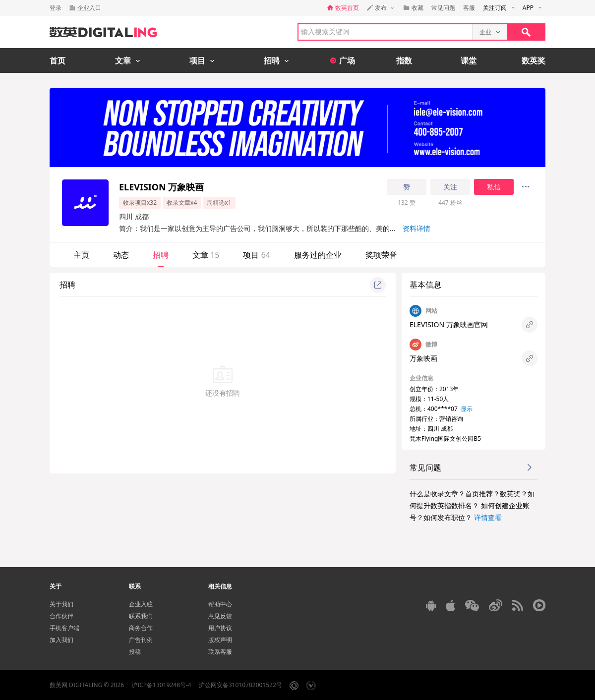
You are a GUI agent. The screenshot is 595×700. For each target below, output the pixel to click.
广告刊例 (141, 640)
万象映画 (423, 358)
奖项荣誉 (381, 255)
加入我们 (61, 640)
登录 (56, 8)
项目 (256, 255)
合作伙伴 (61, 616)
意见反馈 (220, 616)
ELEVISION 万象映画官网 (449, 324)
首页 (58, 60)
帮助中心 (220, 604)
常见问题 (443, 8)
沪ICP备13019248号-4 (161, 685)
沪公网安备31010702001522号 (240, 685)
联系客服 (220, 652)
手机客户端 (64, 628)
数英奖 (534, 60)
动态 (121, 255)
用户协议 (220, 628)
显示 (467, 409)
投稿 (135, 652)
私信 (494, 187)
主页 (81, 255)
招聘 (161, 255)
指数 (404, 60)
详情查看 (488, 517)
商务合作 (141, 628)
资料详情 (416, 228)
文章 (206, 255)
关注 (450, 187)
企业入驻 (141, 604)
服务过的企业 (318, 255)
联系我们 (141, 616)
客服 (469, 8)
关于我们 (61, 604)
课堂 (469, 60)
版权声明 (220, 640)
